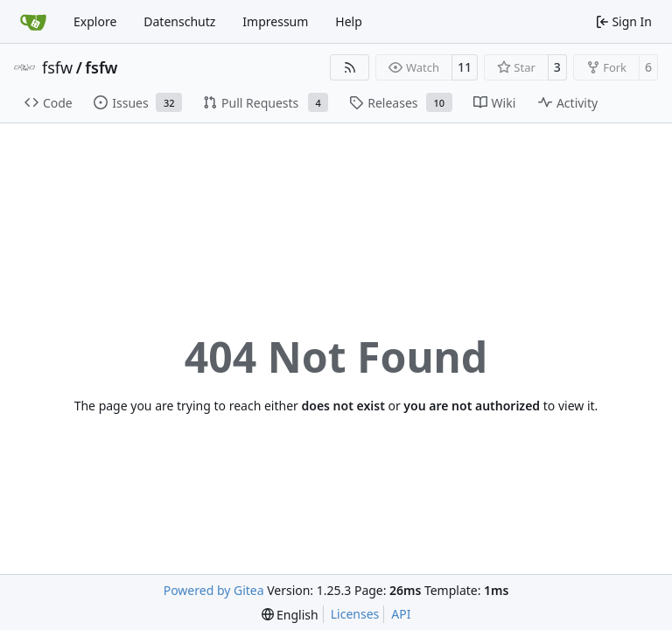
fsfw (57, 67)
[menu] (290, 615)
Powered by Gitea (214, 590)
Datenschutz (179, 21)
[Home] (33, 22)
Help (349, 21)
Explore (95, 21)
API (401, 614)
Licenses (355, 614)
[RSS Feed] (350, 67)
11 (465, 67)
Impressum (275, 21)
